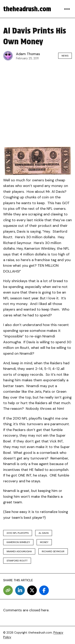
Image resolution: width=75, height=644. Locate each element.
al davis (44, 533)
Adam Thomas (28, 54)
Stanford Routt (17, 561)
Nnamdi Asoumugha (19, 551)
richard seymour (53, 551)
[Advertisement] (37, 103)
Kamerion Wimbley (18, 542)
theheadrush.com (27, 9)
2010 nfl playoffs (18, 533)
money (44, 542)
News (65, 56)
